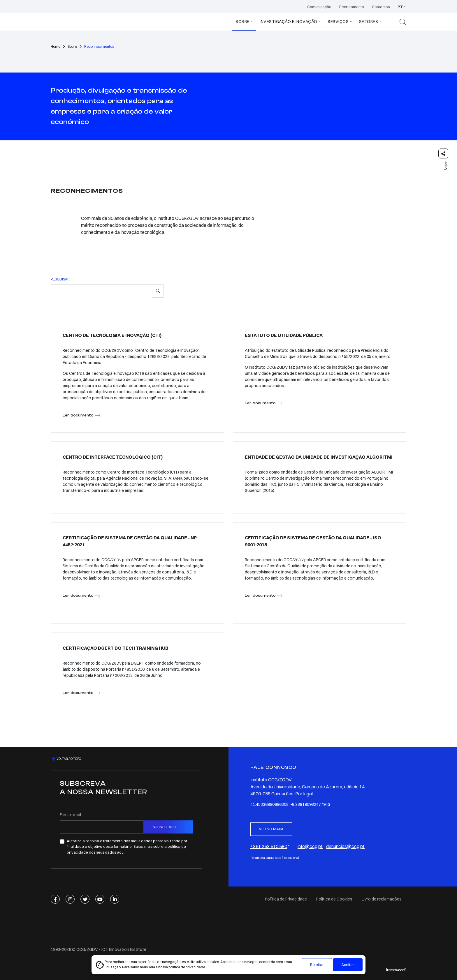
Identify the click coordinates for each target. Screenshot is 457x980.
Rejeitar (317, 965)
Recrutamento (352, 7)
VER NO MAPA (271, 829)
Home (56, 46)
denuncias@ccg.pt (345, 846)
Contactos (381, 7)
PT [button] (400, 7)
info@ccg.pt (310, 846)
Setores (369, 22)
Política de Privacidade (286, 899)
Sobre (242, 22)
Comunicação (319, 7)
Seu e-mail (70, 815)
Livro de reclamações (382, 899)
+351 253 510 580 (269, 846)
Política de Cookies (334, 899)
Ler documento (78, 415)
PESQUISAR (60, 279)
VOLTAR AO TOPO (66, 759)
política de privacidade (187, 967)
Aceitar (348, 965)
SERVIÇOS (338, 22)
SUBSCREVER (164, 827)
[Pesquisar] (158, 291)
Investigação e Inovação (289, 22)
